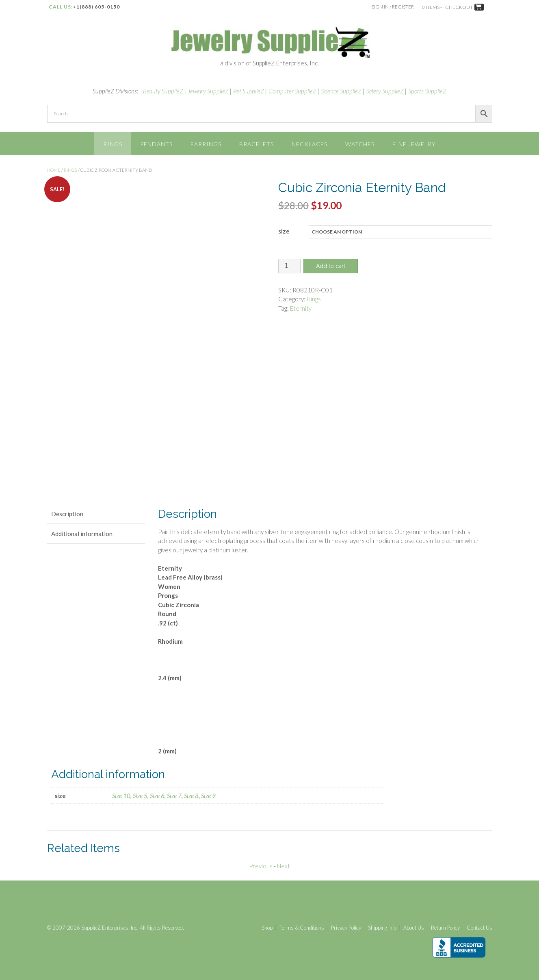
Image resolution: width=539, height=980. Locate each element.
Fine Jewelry (414, 144)
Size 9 (208, 796)
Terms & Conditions (302, 928)
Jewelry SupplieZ (208, 91)
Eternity (301, 308)
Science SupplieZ (341, 91)
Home (54, 170)
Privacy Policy (346, 928)
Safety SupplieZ (385, 91)
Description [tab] (67, 514)
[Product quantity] (289, 266)
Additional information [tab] (82, 534)
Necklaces (310, 144)
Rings (113, 144)
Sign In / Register (393, 7)
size (284, 231)
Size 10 (121, 796)
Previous (261, 866)
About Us (414, 928)
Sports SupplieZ (427, 91)
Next (284, 866)
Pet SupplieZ (249, 91)
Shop (267, 928)
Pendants (156, 144)
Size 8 (191, 796)
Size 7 (174, 796)
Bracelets (257, 144)
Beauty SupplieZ (163, 91)
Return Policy (445, 928)
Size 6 (157, 796)
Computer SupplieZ (292, 91)
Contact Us (479, 928)
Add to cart (331, 266)
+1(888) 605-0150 (96, 7)
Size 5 (140, 796)
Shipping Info (382, 928)
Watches (360, 144)
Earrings (206, 144)
